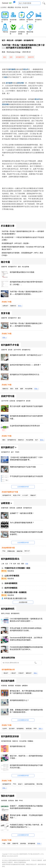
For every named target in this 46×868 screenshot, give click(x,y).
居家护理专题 (8, 396)
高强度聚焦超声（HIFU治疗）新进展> (15, 243)
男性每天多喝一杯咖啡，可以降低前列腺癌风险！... (26, 816)
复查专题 (5, 313)
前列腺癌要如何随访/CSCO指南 (22, 272)
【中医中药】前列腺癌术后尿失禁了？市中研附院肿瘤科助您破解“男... (26, 459)
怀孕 (35, 729)
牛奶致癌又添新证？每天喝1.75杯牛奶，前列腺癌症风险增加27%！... (26, 826)
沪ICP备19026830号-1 (34, 854)
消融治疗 (33, 495)
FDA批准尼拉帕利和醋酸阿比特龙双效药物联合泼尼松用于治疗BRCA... (26, 648)
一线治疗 (5, 673)
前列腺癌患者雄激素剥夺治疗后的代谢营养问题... (26, 417)
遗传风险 (23, 844)
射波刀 (20, 784)
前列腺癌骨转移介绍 (18, 746)
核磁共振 (20, 551)
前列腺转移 (32, 844)
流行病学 (12, 729)
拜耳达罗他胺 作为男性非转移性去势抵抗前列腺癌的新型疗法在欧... (26, 629)
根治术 (26, 69)
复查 (11, 57)
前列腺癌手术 (20, 57)
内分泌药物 (29, 389)
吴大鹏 (15, 598)
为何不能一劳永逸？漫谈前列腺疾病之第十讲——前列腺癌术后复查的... (26, 293)
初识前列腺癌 (8, 681)
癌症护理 (25, 7)
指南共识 (13, 306)
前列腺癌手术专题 (10, 345)
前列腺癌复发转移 (10, 736)
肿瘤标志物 (11, 551)
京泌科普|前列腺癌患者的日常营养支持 (25, 426)
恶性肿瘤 (20, 83)
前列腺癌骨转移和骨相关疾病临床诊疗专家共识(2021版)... (26, 766)
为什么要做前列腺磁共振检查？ (22, 523)
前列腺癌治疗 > (9, 447)
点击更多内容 (23, 602)
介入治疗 (25, 495)
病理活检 (29, 729)
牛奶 (4, 844)
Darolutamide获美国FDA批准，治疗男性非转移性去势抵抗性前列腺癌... (26, 639)
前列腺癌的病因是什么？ (19, 700)
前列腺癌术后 (12, 440)
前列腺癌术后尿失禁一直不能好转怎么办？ (26, 355)
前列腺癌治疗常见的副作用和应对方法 (25, 375)
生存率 (5, 729)
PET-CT (27, 551)
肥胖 (9, 844)
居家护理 (31, 57)
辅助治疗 (29, 673)
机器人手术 (17, 495)
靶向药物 (39, 784)
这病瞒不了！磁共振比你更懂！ (22, 513)
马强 (25, 598)
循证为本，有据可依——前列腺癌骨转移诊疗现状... (26, 757)
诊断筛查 (22, 20)
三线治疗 (21, 673)
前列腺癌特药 (8, 609)
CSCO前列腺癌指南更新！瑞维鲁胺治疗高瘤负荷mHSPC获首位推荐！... (26, 620)
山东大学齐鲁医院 (12, 576)
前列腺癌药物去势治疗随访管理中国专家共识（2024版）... (26, 283)
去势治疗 (5, 306)
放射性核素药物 (29, 784)
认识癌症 (4, 7)
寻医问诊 (5, 32)
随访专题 (5, 262)
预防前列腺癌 (8, 796)
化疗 (37, 440)
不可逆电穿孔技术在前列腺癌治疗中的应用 (26, 476)
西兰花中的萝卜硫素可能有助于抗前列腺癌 (26, 406)
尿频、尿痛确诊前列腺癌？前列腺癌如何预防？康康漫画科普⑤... (26, 711)
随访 (5, 57)
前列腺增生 (20, 729)
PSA (4, 551)
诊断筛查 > (6, 503)
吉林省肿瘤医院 (11, 583)
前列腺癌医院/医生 (10, 559)
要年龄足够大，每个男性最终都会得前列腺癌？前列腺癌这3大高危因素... (26, 692)
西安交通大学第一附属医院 (16, 592)
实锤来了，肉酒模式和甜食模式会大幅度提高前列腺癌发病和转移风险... (26, 807)
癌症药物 (18, 7)
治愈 (5, 77)
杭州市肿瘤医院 (11, 588)
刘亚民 (20, 598)
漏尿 (22, 389)
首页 (3, 40)
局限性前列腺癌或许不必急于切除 (23, 467)
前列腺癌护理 (29, 40)
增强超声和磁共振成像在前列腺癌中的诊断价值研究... (26, 533)
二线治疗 (13, 673)
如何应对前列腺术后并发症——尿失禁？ (25, 365)
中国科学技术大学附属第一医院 (17, 568)
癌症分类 (10, 40)
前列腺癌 (18, 40)
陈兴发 (10, 598)
